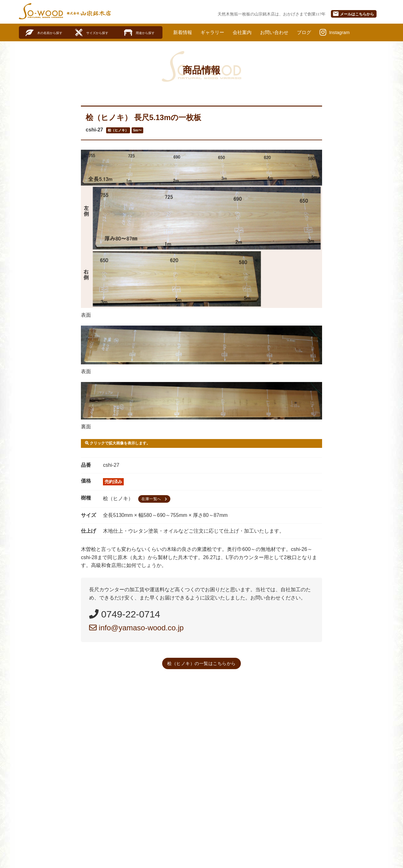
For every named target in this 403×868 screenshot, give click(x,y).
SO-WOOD (41, 11)
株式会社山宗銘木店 (89, 13)
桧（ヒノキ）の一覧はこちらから (201, 664)
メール (353, 14)
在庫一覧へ (155, 499)
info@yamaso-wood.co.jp (136, 628)
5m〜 (137, 130)
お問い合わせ (280, 32)
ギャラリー (215, 32)
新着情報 (183, 32)
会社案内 (246, 32)
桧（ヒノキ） (118, 130)
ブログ (311, 32)
